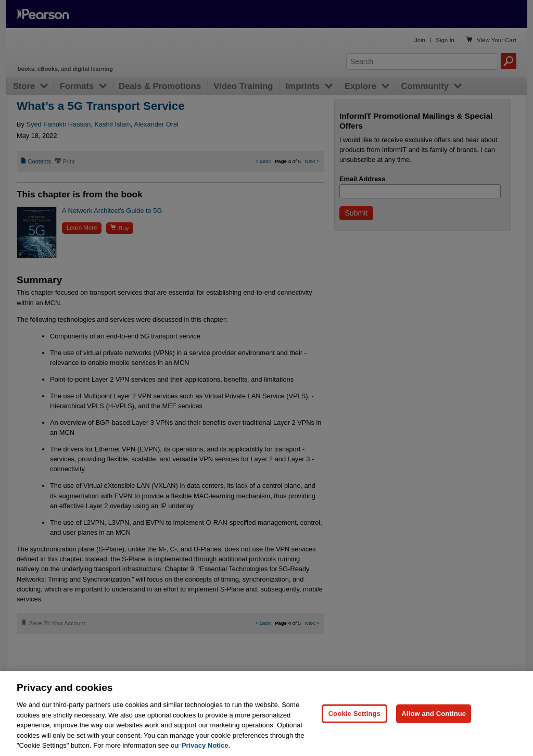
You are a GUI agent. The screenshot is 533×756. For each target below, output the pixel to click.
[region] (266, 714)
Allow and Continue (434, 714)
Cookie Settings (354, 714)
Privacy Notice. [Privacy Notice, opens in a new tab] (206, 745)
